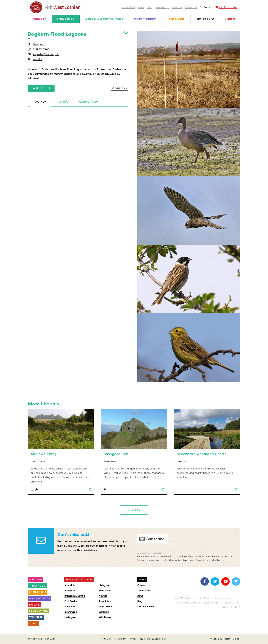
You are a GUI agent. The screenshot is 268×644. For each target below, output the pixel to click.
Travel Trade (144, 591)
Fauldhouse (71, 607)
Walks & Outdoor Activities (104, 19)
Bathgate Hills (116, 454)
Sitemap (107, 639)
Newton (103, 596)
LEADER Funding (146, 607)
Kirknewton (71, 612)
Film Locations (39, 611)
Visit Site (41, 88)
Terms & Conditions (155, 639)
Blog (150, 7)
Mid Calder (105, 591)
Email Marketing (143, 553)
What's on (40, 19)
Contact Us (191, 7)
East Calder (71, 601)
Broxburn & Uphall (75, 596)
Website (38, 59)
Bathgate (39, 44)
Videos (33, 624)
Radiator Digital (231, 639)
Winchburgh (105, 617)
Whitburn (104, 612)
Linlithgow (70, 617)
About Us (177, 7)
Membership (162, 7)
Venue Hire (36, 617)
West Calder (105, 607)
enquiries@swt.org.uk (46, 54)
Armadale (70, 585)
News (141, 7)
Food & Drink (176, 19)
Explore (230, 19)
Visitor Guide (128, 7)
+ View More (134, 510)
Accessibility (120, 639)
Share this (119, 88)
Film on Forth (205, 19)
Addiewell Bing (44, 454)
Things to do (66, 19)
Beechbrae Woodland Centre (202, 454)
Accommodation (145, 19)
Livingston (105, 585)
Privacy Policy (136, 639)
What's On (35, 580)
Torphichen (105, 601)
